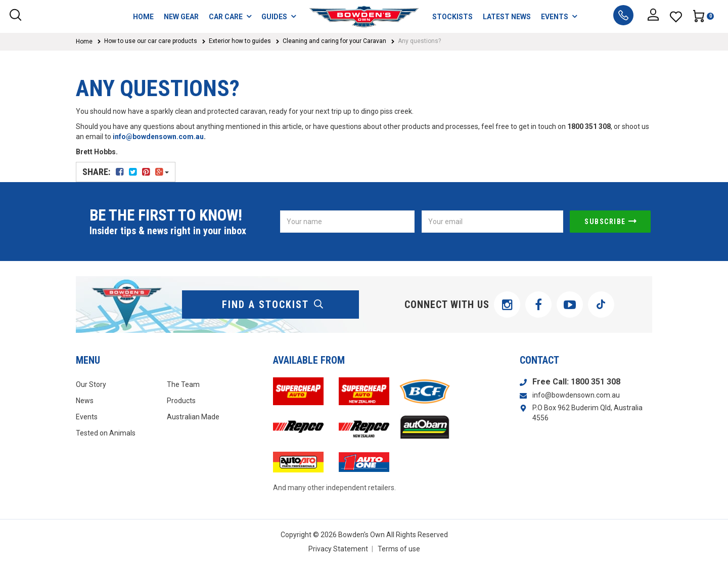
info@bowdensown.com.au (158, 137)
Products (181, 401)
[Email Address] (492, 222)
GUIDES (279, 16)
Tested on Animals (106, 433)
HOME (143, 17)
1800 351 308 (596, 382)
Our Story (91, 384)
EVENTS (559, 16)
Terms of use (399, 549)
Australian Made (193, 417)
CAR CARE (230, 16)
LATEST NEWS (507, 17)
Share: (126, 172)
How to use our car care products (151, 41)
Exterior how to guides (240, 41)
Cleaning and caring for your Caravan (334, 41)
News (85, 401)
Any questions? (419, 41)
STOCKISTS (452, 17)
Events (87, 417)
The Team (183, 384)
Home (84, 41)
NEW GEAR (181, 17)
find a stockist (273, 305)
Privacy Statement (338, 549)
